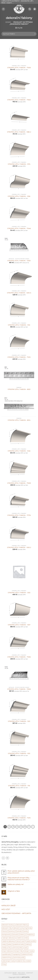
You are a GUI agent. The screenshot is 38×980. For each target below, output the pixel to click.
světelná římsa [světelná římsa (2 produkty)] (27, 954)
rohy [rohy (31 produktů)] (10, 948)
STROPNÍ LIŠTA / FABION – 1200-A (19, 293)
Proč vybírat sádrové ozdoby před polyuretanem (21, 872)
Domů (8, 22)
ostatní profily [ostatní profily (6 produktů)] (31, 941)
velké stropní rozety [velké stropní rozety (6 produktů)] (9, 961)
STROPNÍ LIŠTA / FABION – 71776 (19, 515)
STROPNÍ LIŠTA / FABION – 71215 (19, 818)
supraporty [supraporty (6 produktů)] (17, 954)
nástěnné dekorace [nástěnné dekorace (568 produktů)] (8, 941)
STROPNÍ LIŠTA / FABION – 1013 (19, 753)
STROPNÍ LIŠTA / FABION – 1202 (19, 593)
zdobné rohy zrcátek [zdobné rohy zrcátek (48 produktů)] (24, 961)
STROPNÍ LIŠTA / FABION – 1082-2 (19, 132)
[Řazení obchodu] (19, 34)
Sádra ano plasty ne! (16, 884)
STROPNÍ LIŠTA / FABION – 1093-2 (19, 547)
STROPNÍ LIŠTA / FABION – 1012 (19, 325)
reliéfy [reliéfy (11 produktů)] (4, 948)
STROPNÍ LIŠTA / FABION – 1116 (19, 786)
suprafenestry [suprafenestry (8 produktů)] (7, 954)
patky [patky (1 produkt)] (10, 944)
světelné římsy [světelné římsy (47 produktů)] (7, 958)
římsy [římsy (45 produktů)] (4, 964)
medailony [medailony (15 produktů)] (30, 935)
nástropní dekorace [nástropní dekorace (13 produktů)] (9, 938)
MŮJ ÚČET (6, 909)
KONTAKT (30, 973)
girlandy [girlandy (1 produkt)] (29, 928)
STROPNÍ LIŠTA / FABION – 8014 (19, 420)
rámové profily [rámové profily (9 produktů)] (18, 948)
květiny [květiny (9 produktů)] (22, 935)
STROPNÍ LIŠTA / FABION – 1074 (19, 164)
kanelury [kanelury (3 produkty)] (12, 931)
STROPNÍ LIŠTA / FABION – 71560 (19, 100)
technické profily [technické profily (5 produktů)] (19, 958)
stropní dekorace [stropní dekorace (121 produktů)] (8, 951)
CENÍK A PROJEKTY (19, 974)
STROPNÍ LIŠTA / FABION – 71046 (19, 228)
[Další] (33, 827)
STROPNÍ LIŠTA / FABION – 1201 (19, 721)
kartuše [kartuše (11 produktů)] (19, 931)
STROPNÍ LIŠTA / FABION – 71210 (19, 357)
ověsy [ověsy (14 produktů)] (4, 944)
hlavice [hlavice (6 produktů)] (5, 931)
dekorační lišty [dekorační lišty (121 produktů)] (7, 928)
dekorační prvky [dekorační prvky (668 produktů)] (19, 928)
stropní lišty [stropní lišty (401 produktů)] (19, 951)
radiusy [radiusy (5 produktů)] (28, 944)
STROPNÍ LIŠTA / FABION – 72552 (19, 689)
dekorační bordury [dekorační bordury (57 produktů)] (8, 925)
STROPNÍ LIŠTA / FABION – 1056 (19, 196)
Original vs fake (14, 891)
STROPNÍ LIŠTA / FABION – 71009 (19, 483)
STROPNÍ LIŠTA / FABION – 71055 (19, 657)
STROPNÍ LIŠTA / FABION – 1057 (19, 625)
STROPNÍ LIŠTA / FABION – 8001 (19, 389)
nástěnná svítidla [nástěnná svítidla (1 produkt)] (22, 938)
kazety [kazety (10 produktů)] (26, 931)
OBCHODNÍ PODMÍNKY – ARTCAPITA (16, 913)
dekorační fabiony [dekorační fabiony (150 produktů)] (22, 925)
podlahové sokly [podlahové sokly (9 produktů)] (19, 944)
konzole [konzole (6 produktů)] (15, 935)
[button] (3, 9)
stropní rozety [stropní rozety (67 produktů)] (29, 951)
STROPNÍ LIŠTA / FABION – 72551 (19, 261)
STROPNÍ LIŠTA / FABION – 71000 (19, 68)
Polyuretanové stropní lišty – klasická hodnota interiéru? (19, 879)
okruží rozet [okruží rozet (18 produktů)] (21, 941)
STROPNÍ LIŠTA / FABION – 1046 (19, 451)
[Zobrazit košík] (35, 9)
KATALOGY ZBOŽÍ (9, 906)
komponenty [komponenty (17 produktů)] (6, 935)
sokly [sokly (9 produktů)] (26, 948)
